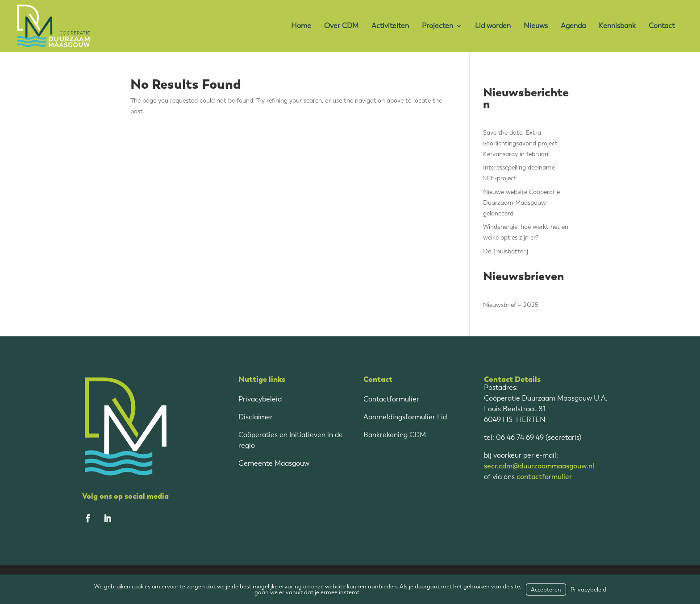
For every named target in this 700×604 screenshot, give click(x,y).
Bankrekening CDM (395, 435)
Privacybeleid (260, 399)
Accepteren (546, 590)
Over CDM (341, 26)
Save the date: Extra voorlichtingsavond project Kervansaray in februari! (520, 143)
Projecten (437, 26)
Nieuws (536, 26)
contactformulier (544, 477)
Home (301, 26)
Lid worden (493, 26)
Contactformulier (391, 399)
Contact (662, 26)
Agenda (573, 26)
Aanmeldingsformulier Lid (405, 417)
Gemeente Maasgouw (274, 463)
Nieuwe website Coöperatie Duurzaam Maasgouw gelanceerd (521, 203)
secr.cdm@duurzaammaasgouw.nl (539, 466)
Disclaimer (256, 417)
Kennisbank (617, 26)
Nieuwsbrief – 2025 (511, 305)
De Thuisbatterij (506, 251)
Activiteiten (390, 26)
